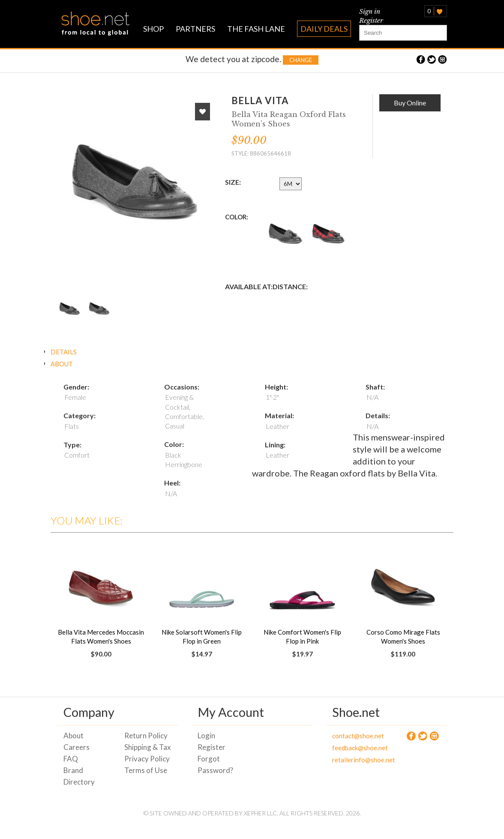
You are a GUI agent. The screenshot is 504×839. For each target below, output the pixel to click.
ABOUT (62, 364)
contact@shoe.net (356, 736)
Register (371, 20)
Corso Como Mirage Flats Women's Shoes (403, 637)
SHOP (153, 29)
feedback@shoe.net (356, 748)
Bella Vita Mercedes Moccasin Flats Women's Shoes (101, 637)
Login (206, 736)
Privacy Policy (147, 759)
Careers (76, 747)
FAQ (71, 759)
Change (301, 60)
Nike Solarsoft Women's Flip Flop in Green (202, 637)
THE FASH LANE (256, 29)
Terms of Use (146, 770)
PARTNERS (195, 29)
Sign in (370, 11)
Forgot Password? (215, 764)
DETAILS (64, 352)
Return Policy (146, 736)
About (73, 736)
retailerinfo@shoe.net (356, 760)
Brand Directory (79, 776)
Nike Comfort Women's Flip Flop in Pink (302, 637)
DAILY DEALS (324, 29)
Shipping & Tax (148, 747)
